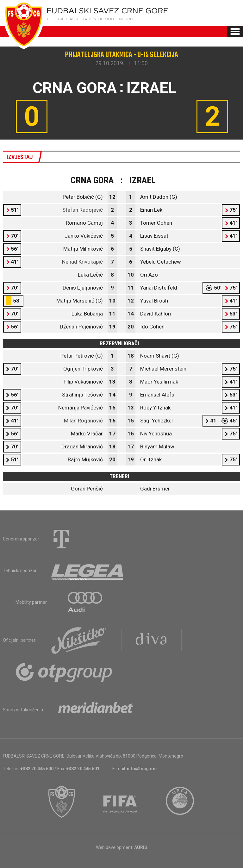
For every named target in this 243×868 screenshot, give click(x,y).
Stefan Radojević (83, 210)
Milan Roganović (83, 421)
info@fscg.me (142, 769)
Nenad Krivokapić (82, 262)
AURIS (141, 847)
